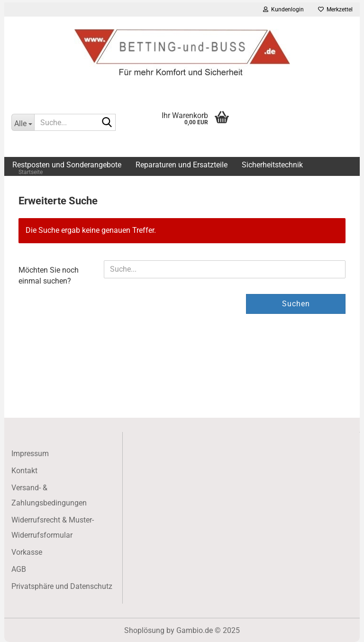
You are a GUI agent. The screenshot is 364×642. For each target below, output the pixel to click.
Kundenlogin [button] (283, 9)
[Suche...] (23, 122)
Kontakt (24, 471)
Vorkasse (27, 552)
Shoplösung (144, 630)
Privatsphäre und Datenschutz (62, 586)
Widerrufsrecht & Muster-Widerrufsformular (53, 527)
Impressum (30, 454)
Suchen (296, 304)
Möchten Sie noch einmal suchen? (49, 275)
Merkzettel (335, 9)
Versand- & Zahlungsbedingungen (49, 495)
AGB (19, 569)
